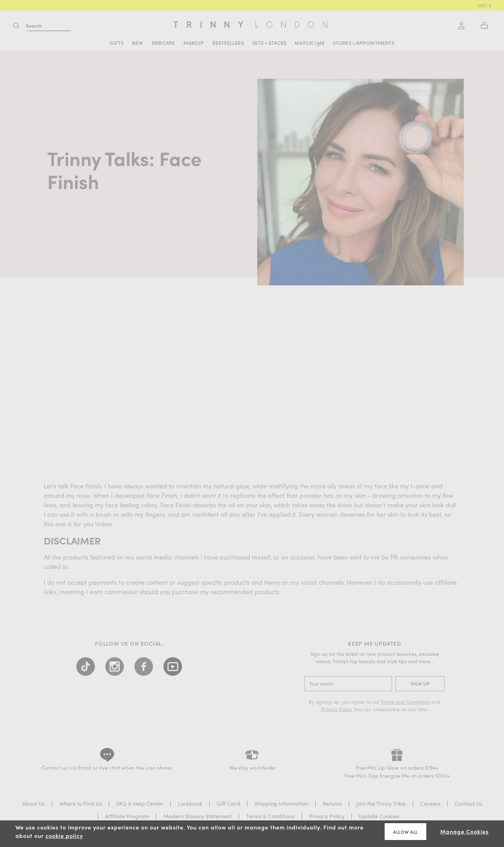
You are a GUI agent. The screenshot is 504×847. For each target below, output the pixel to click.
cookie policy (64, 836)
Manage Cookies (464, 831)
